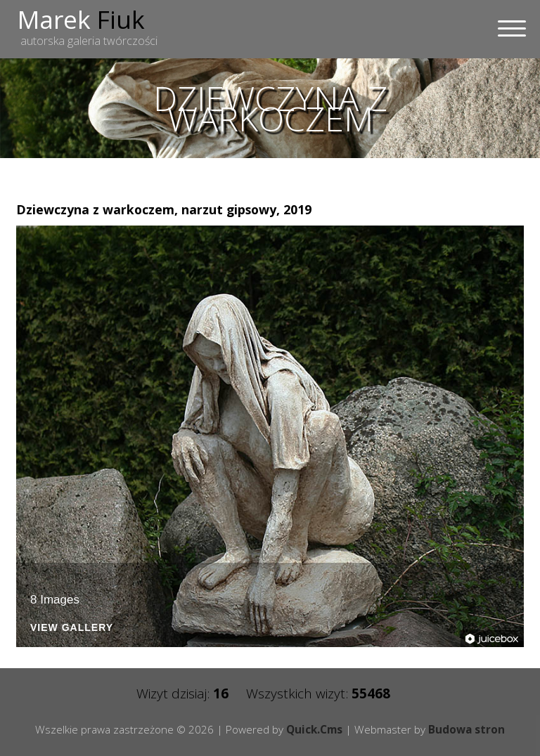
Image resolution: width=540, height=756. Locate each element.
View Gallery (72, 628)
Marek (81, 19)
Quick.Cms (314, 729)
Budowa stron (467, 729)
